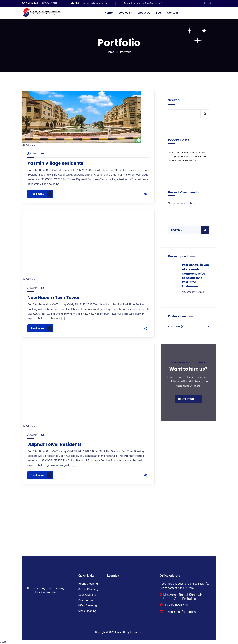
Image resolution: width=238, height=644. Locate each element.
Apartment (175, 327)
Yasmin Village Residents (55, 163)
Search (174, 100)
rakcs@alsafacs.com (97, 3)
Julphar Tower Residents (55, 444)
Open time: (130, 3)
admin (32, 154)
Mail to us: (80, 3)
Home (110, 52)
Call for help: (33, 3)
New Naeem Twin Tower (54, 298)
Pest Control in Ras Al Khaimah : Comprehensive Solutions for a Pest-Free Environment (187, 157)
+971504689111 (49, 3)
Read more (41, 194)
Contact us (188, 399)
